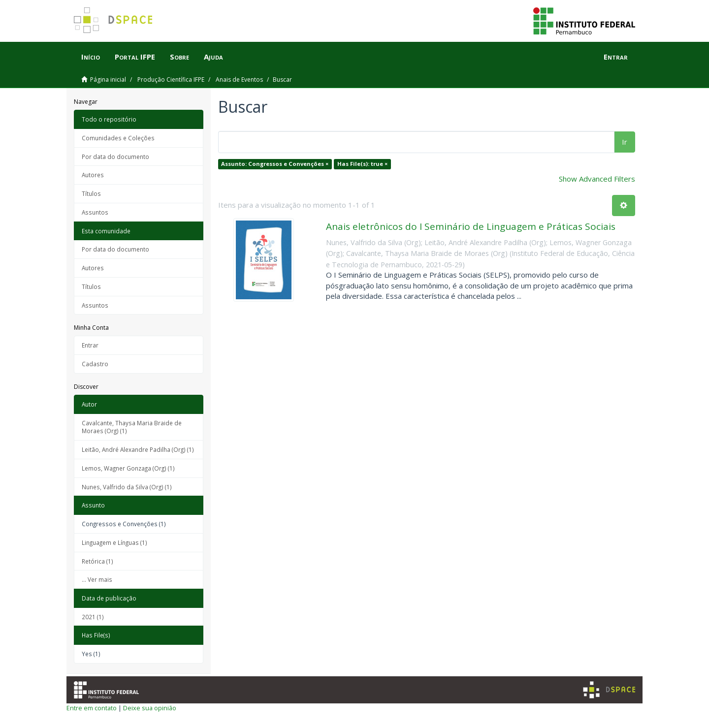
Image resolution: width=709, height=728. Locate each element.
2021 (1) (93, 617)
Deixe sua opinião (150, 708)
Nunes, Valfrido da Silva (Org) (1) (127, 487)
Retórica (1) (97, 561)
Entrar (90, 345)
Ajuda (213, 57)
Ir (625, 142)
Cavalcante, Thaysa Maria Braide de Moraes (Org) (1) (132, 427)
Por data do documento (115, 157)
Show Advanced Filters (597, 179)
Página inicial (108, 79)
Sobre (179, 57)
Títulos (91, 193)
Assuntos (95, 212)
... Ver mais (97, 579)
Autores (93, 175)
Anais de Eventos (239, 79)
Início (91, 57)
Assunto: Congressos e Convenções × (275, 164)
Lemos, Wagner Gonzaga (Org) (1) (128, 468)
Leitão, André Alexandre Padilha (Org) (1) (138, 449)
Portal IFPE (135, 57)
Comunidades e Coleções (118, 138)
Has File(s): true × (362, 164)
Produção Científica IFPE (171, 79)
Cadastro (95, 364)
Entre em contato (92, 708)
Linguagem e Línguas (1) (114, 542)
